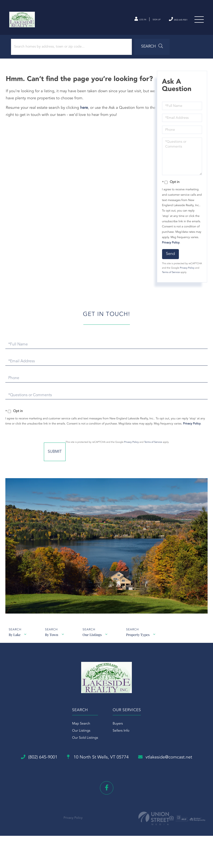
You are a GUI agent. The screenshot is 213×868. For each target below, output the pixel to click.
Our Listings (94, 642)
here (86, 113)
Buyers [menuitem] (118, 736)
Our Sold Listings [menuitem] (85, 750)
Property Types (140, 642)
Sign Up (142, 22)
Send (170, 260)
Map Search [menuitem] (81, 736)
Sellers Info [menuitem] (121, 743)
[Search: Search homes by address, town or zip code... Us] (65, 52)
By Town (52, 642)
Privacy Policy (170, 248)
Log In (121, 22)
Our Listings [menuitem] (81, 743)
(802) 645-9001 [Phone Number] (171, 21)
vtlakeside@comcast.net (106, 790)
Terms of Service (190, 278)
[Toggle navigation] (198, 22)
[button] (135, 52)
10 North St (135, 770)
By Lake (15, 642)
